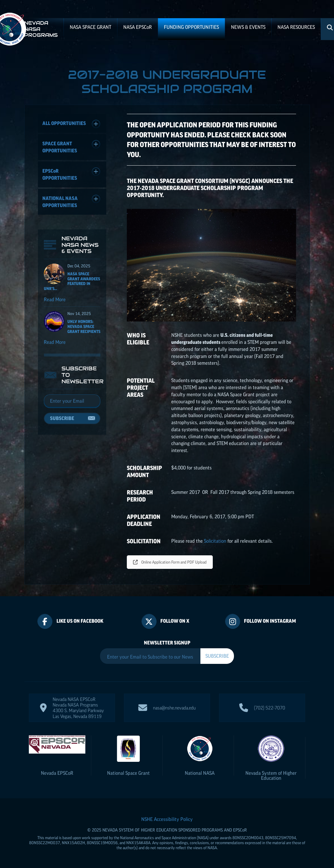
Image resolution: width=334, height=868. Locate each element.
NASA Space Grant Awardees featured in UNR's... (72, 281)
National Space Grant (128, 773)
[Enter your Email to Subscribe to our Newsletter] (150, 657)
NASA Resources (296, 27)
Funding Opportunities (191, 27)
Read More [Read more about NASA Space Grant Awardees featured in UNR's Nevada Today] (55, 299)
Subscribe (62, 418)
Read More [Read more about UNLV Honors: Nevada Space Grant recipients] (55, 342)
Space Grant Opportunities (72, 147)
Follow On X (175, 621)
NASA (138, 27)
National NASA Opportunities (72, 201)
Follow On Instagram (270, 621)
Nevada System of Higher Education (271, 775)
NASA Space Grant (90, 27)
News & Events (248, 27)
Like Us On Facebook (80, 621)
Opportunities (72, 174)
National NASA (200, 773)
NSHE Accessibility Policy (167, 819)
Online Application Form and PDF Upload (170, 562)
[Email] (72, 401)
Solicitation (215, 541)
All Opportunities (72, 124)
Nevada (57, 773)
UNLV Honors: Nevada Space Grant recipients (84, 326)
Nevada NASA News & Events (80, 245)
